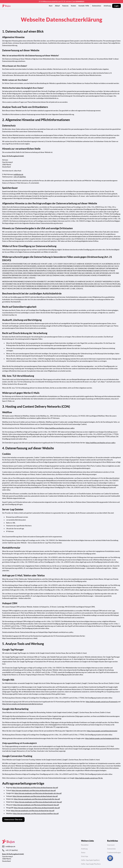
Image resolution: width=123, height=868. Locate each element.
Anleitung (107, 6)
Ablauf (57, 6)
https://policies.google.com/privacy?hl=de (89, 778)
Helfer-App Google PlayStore (91, 864)
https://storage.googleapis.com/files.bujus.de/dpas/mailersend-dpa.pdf (38, 802)
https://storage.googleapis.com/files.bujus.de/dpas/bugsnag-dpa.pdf (35, 788)
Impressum (111, 845)
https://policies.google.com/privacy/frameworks (102, 702)
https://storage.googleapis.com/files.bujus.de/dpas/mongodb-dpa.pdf (37, 808)
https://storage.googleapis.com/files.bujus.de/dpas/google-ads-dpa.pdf (38, 793)
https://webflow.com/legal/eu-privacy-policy (60, 428)
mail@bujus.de (18, 174)
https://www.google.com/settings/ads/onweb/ (102, 731)
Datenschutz (97, 6)
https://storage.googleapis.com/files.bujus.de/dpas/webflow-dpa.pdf (36, 814)
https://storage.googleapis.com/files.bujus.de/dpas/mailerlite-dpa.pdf (37, 799)
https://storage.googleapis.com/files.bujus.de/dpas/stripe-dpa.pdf (33, 811)
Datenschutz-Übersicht (13, 820)
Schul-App (85, 856)
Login (116, 6)
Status (83, 852)
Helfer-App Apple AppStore (90, 860)
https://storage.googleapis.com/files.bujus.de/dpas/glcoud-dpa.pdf (34, 790)
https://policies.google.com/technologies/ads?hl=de (102, 738)
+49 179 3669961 (20, 177)
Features (65, 6)
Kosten (73, 6)
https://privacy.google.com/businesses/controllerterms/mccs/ (22, 704)
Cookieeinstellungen (114, 852)
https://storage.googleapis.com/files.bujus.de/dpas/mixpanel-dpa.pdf (36, 805)
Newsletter (85, 845)
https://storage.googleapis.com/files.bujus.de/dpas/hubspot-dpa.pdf (35, 796)
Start (51, 6)
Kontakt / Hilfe (84, 6)
